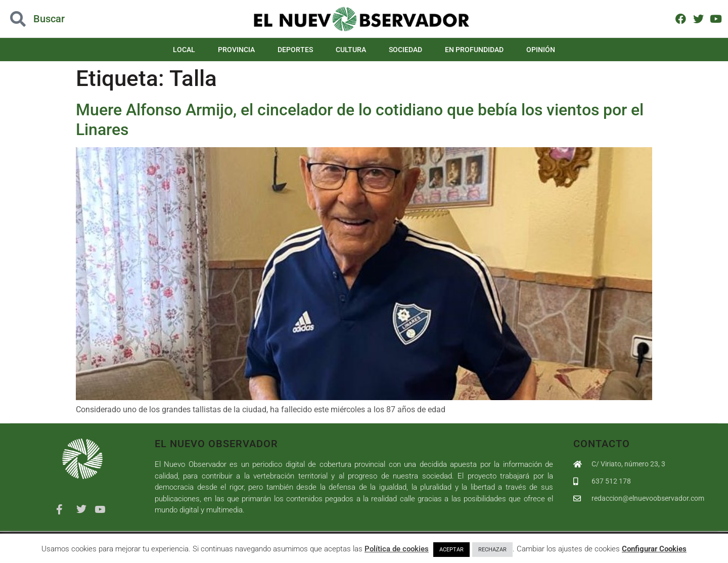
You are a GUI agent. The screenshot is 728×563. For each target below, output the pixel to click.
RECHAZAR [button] (492, 550)
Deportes (295, 50)
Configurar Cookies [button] (654, 549)
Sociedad (405, 50)
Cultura (351, 50)
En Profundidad (474, 50)
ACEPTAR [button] (451, 550)
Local (184, 50)
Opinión (541, 50)
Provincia (236, 50)
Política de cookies (397, 549)
